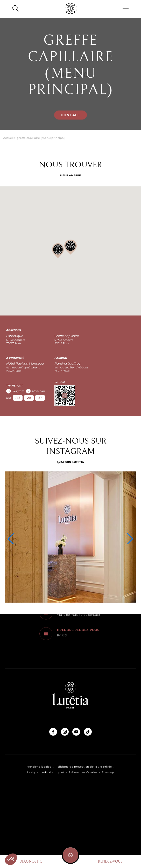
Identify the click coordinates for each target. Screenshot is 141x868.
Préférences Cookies (83, 772)
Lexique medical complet (46, 772)
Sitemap (108, 772)
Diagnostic (31, 862)
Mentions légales (39, 767)
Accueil (8, 138)
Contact (71, 115)
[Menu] (126, 9)
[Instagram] (70, 537)
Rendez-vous (110, 862)
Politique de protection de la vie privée (84, 767)
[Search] (16, 9)
